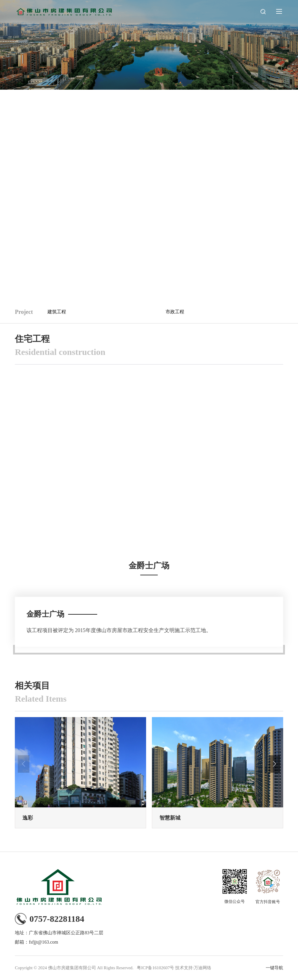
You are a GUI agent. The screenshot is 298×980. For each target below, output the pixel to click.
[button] (274, 764)
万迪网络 (203, 968)
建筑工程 (57, 312)
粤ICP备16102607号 (155, 968)
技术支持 (184, 968)
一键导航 (274, 968)
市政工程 (175, 312)
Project (24, 312)
